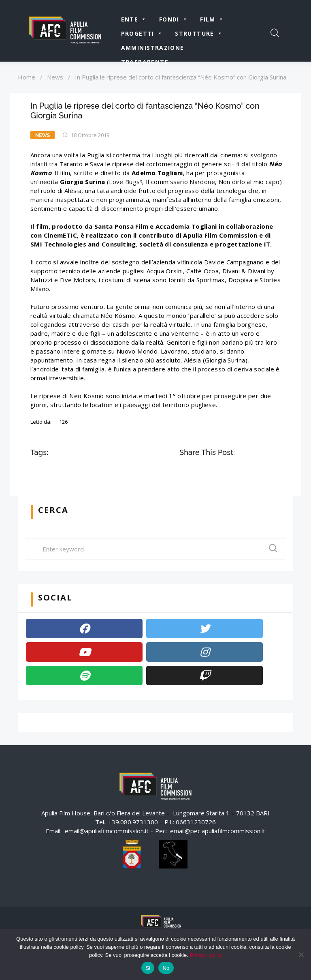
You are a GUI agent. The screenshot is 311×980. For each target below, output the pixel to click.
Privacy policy (206, 955)
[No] (301, 954)
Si (148, 968)
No (166, 968)
